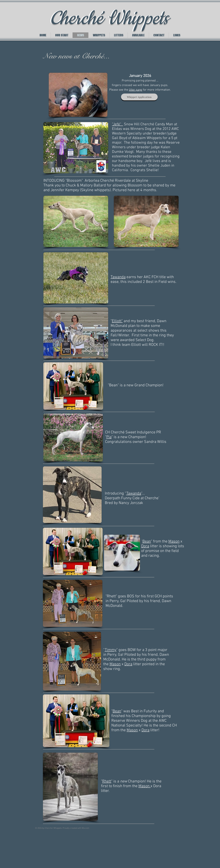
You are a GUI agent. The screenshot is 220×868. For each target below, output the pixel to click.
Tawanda (118, 277)
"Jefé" (117, 124)
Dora (145, 546)
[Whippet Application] (139, 97)
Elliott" (117, 321)
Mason (174, 542)
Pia (109, 437)
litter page (136, 90)
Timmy (111, 650)
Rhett (107, 781)
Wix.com (85, 828)
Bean (147, 542)
